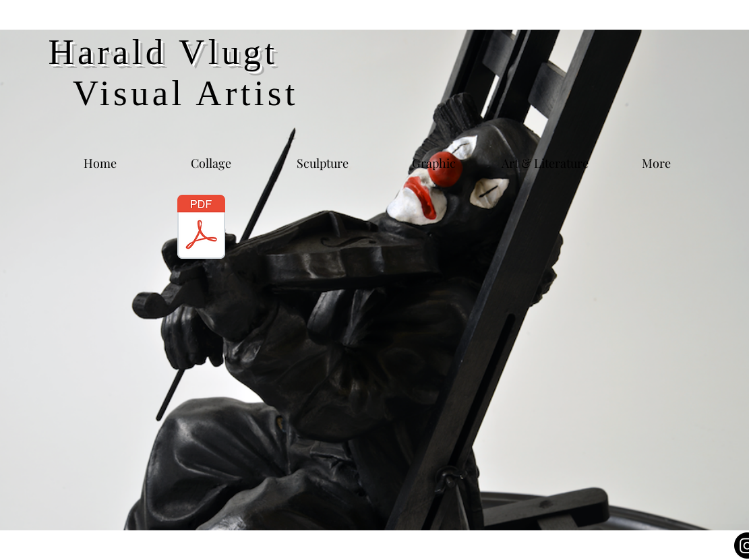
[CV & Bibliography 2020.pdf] (201, 228)
